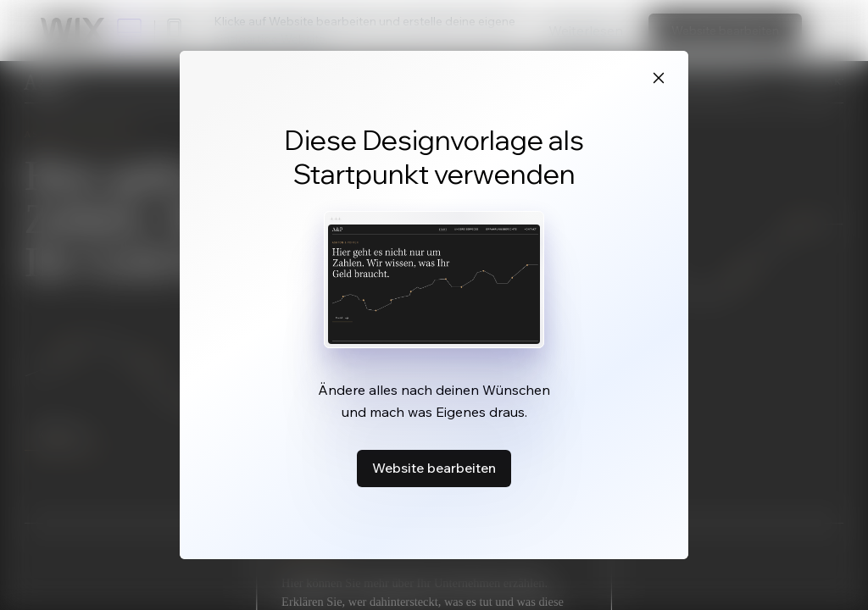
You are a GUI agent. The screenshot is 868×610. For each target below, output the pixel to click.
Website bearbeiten (434, 468)
